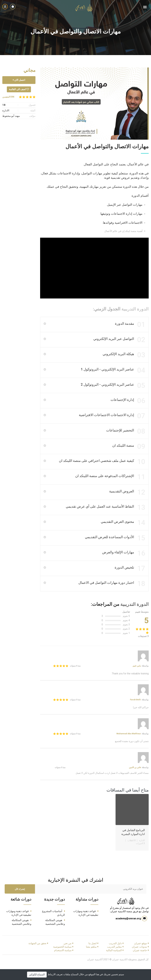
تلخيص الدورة (130, 581)
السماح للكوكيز (37, 974)
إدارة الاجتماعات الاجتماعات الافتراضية (112, 421)
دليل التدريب (115, 956)
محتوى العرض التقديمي (123, 533)
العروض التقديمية (127, 501)
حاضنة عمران (140, 963)
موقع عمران (141, 956)
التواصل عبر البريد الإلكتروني (119, 341)
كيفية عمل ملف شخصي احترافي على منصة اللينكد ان (102, 469)
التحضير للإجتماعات (125, 437)
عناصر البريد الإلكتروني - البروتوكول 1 (113, 373)
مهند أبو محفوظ (11, 116)
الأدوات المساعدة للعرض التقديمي (115, 549)
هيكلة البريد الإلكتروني (124, 357)
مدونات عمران (139, 960)
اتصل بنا (93, 956)
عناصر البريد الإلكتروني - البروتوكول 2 (113, 389)
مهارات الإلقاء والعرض (123, 565)
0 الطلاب (131, 854)
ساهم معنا (91, 960)
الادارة (142, 854)
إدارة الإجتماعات (128, 405)
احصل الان (19, 80)
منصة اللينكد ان (128, 453)
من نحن (68, 956)
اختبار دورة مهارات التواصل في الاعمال (112, 597)
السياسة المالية (114, 963)
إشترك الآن (20, 902)
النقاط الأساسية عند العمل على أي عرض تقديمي (105, 517)
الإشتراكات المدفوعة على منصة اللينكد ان (110, 485)
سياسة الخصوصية (62, 960)
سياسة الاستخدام (63, 963)
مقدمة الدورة (130, 325)
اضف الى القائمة (19, 89)
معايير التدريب (114, 960)
